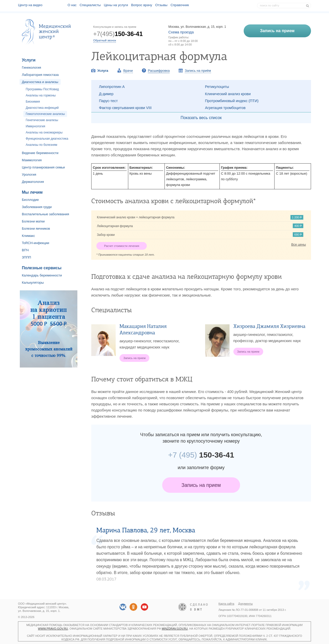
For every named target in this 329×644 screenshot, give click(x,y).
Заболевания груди (37, 207)
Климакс (28, 236)
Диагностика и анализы (40, 82)
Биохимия (33, 102)
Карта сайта (226, 604)
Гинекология (31, 68)
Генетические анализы (42, 120)
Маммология (32, 160)
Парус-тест (108, 101)
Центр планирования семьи (43, 167)
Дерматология (33, 182)
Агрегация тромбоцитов (225, 108)
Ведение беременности (40, 153)
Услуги (29, 60)
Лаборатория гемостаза (40, 75)
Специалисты (90, 5)
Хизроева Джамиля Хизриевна (269, 326)
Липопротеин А (112, 87)
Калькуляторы (33, 283)
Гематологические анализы (45, 114)
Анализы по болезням (42, 145)
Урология (29, 175)
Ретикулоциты (217, 87)
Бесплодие (30, 200)
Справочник (180, 5)
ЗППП (26, 257)
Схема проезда (181, 32)
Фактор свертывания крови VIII (125, 108)
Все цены (299, 244)
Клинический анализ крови (228, 94)
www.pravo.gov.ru (53, 629)
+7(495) (118, 34)
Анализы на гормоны (41, 95)
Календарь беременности (42, 275)
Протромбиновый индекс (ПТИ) (232, 101)
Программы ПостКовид (42, 89)
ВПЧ (25, 250)
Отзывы (161, 5)
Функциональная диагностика (47, 139)
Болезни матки (33, 221)
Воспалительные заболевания (45, 214)
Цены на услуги (116, 5)
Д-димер (106, 94)
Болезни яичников (36, 229)
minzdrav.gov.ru (175, 629)
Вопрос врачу (142, 5)
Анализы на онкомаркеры (44, 132)
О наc (72, 5)
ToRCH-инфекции (35, 243)
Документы (246, 604)
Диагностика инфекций (42, 108)
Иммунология (35, 126)
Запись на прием (201, 485)
